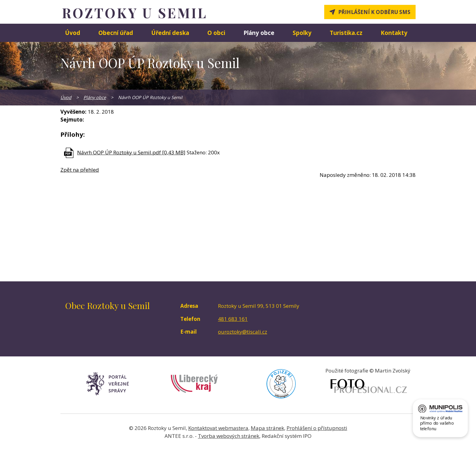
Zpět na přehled (80, 170)
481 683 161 (233, 319)
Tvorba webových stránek (229, 436)
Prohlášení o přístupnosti (317, 428)
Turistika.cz (346, 33)
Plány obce (259, 33)
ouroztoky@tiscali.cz (243, 332)
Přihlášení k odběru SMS (374, 12)
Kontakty (394, 33)
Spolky (302, 33)
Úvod (73, 33)
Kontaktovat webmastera (218, 428)
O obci (216, 33)
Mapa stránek (267, 428)
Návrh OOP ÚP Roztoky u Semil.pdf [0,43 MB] (131, 152)
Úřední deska (170, 33)
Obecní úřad (116, 33)
